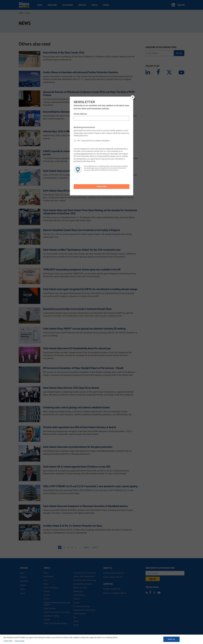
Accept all (171, 639)
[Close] (133, 97)
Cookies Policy (8, 641)
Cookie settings (20, 641)
